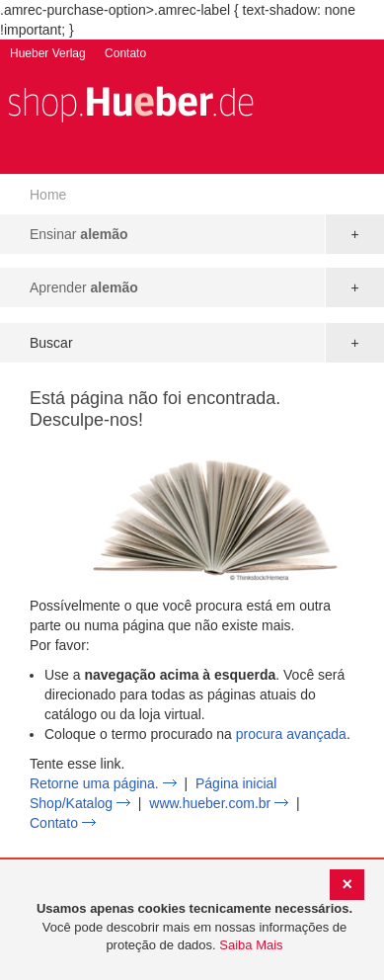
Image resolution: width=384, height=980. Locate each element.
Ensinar (79, 234)
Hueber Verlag (48, 53)
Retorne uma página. (94, 783)
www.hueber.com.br (210, 803)
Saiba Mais (251, 945)
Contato (125, 53)
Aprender (84, 287)
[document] (194, 928)
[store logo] (130, 102)
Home (48, 195)
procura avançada (291, 734)
